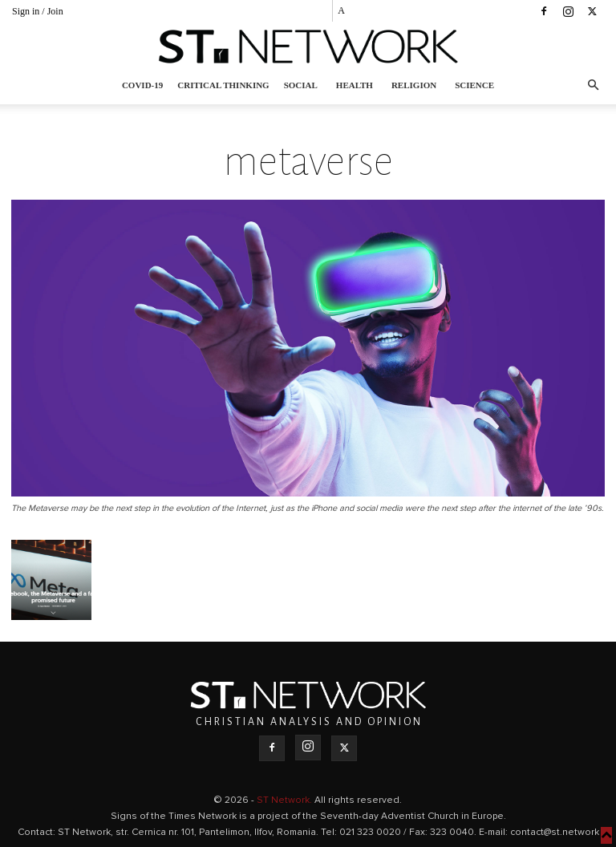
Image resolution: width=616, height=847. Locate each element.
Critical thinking (223, 85)
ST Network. (286, 800)
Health (355, 85)
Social (301, 85)
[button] (593, 85)
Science (474, 85)
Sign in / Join (38, 11)
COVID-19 (142, 85)
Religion (414, 85)
